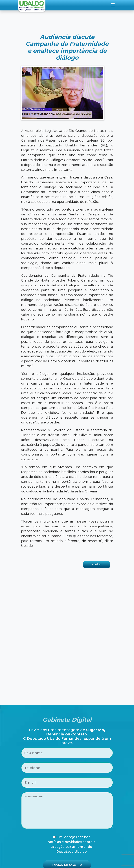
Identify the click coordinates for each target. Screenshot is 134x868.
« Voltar (97, 564)
